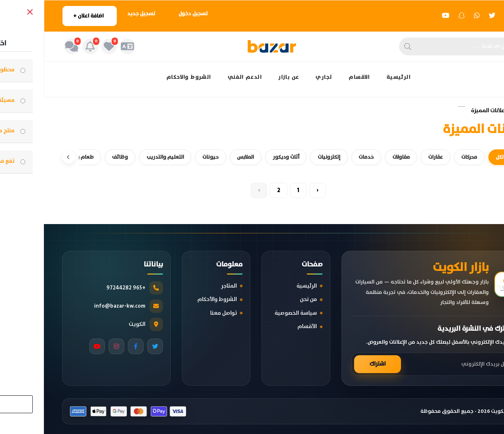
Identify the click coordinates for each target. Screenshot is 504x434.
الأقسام (263, 326)
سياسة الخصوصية (252, 313)
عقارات (389, 156)
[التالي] (25, 156)
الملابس (192, 156)
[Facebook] (92, 346)
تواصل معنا (180, 313)
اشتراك (334, 364)
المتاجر (185, 286)
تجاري (280, 77)
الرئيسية (355, 77)
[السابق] (479, 156)
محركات (423, 156)
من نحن (264, 299)
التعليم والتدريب (110, 156)
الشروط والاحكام (145, 77)
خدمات (317, 156)
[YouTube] (53, 346)
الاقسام (315, 77)
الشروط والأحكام (173, 299)
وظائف (63, 156)
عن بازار (245, 77)
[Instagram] (73, 346)
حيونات (156, 156)
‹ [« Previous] (277, 190)
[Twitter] (111, 346)
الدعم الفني (201, 77)
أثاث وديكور (234, 156)
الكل (455, 156)
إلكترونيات (278, 156)
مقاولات (353, 156)
